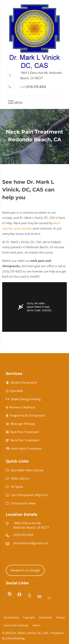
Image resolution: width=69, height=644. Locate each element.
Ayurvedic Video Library (27, 470)
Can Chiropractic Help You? (30, 495)
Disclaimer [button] (46, 617)
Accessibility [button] (11, 617)
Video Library (20, 478)
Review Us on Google (25, 570)
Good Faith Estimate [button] (16, 625)
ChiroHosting (15, 638)
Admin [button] (37, 625)
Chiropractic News (23, 503)
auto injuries (23, 230)
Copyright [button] (29, 617)
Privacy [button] (60, 617)
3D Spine (17, 487)
